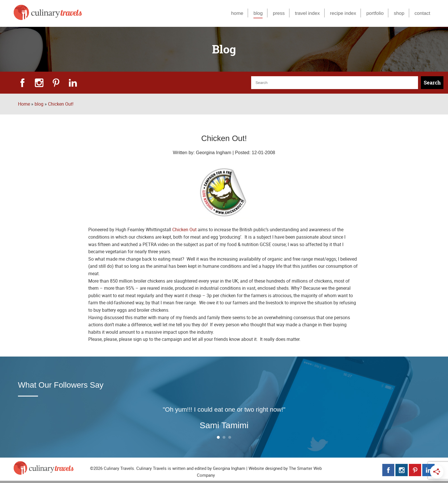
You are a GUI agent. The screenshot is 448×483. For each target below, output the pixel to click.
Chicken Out (184, 230)
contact (422, 13)
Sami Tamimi (224, 425)
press (279, 13)
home (237, 13)
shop (399, 13)
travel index (307, 13)
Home (24, 104)
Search (432, 83)
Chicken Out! (61, 104)
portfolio (375, 13)
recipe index (343, 13)
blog (258, 13)
